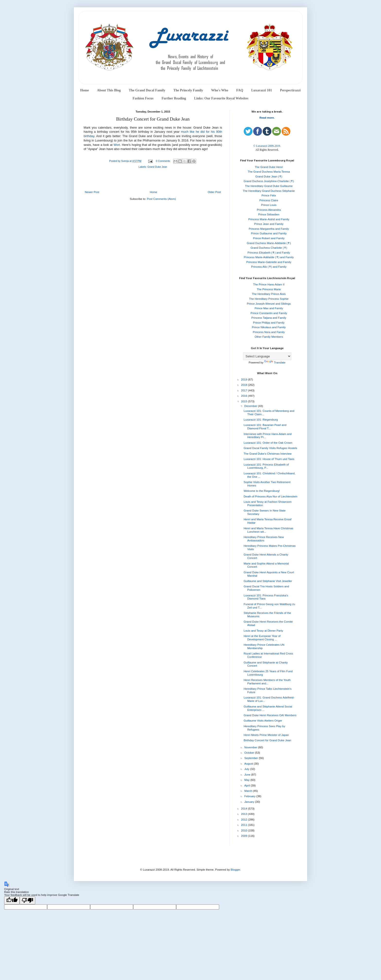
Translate (275, 362)
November (251, 747)
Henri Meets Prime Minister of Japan (266, 735)
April (248, 786)
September (252, 758)
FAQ (240, 90)
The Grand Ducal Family (147, 90)
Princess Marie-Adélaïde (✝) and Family (269, 257)
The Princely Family (188, 90)
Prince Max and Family (269, 308)
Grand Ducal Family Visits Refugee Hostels (270, 448)
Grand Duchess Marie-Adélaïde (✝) (269, 243)
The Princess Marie (269, 289)
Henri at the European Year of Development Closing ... (262, 638)
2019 (245, 380)
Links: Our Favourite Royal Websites (221, 98)
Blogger (235, 870)
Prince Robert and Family (269, 238)
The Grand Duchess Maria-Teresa (269, 172)
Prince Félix (269, 195)
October (250, 753)
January (250, 802)
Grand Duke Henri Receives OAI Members (270, 715)
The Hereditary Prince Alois (269, 294)
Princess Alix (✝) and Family (269, 267)
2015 (245, 401)
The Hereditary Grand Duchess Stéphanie (269, 191)
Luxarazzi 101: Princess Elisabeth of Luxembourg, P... (266, 466)
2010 (245, 830)
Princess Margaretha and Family (269, 229)
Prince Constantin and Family (269, 313)
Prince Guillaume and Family (269, 233)
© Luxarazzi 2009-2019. (267, 146)
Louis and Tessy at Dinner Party (263, 631)
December (251, 406)
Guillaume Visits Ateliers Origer (263, 721)
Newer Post (92, 192)
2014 (245, 809)
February (250, 796)
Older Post (214, 192)
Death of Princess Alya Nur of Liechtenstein (271, 496)
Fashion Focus (143, 98)
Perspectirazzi (290, 90)
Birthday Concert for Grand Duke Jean (268, 740)
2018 (245, 385)
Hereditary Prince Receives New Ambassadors (264, 539)
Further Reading (174, 98)
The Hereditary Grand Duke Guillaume (269, 186)
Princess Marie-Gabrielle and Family (269, 262)
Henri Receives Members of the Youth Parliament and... (267, 682)
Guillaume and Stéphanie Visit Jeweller (268, 581)
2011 (245, 825)
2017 (245, 390)
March (249, 791)
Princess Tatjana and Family (269, 318)
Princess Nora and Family (269, 332)
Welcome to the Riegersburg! (262, 491)
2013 (245, 814)
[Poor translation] (27, 900)
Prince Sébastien (269, 214)
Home (85, 90)
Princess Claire (269, 200)
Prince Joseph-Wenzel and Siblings (269, 304)
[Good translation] (12, 900)
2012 (245, 820)
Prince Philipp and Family (269, 323)
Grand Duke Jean (157, 167)
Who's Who (220, 90)
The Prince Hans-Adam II (269, 284)
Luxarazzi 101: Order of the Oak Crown (268, 443)
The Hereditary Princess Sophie (269, 299)
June (248, 775)
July (247, 769)
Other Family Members (269, 337)
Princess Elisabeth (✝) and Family (269, 253)
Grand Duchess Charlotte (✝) (269, 248)
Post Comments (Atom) (161, 199)
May (247, 780)
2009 (245, 836)
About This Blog (109, 90)
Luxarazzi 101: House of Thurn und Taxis (269, 459)
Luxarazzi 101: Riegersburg (261, 420)
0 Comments (163, 161)
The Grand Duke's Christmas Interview (268, 454)
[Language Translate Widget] (267, 356)
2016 (245, 396)
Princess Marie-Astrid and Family (269, 219)
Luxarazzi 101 (262, 90)
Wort (117, 145)
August (249, 764)
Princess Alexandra (269, 210)
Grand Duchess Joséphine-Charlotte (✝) (269, 181)
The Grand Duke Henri (269, 167)
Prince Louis (269, 205)
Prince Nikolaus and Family (269, 327)
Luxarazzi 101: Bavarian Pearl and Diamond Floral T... (265, 427)
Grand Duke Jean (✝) (269, 177)
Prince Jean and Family (269, 224)
